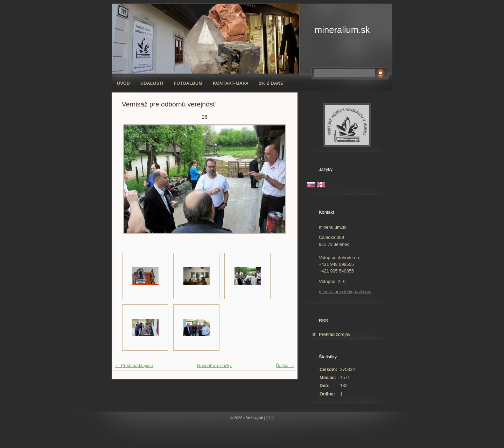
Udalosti (152, 83)
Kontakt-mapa (231, 83)
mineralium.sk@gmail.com (345, 292)
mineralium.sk (342, 30)
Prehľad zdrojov (335, 334)
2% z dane (271, 83)
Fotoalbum (188, 83)
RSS (270, 418)
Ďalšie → (285, 366)
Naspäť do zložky (214, 366)
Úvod (123, 83)
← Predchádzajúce (134, 366)
